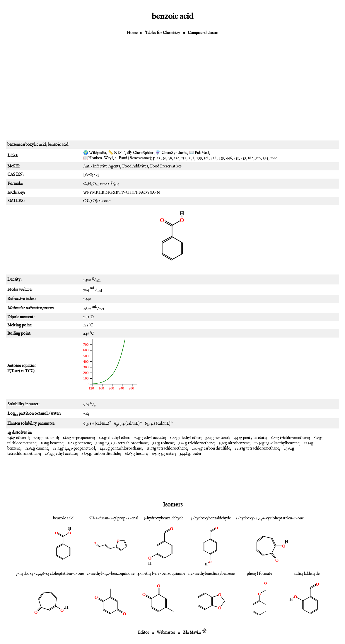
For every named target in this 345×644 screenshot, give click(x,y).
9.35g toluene (163, 443)
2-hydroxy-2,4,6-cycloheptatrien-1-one (270, 518)
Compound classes (203, 33)
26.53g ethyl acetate (61, 454)
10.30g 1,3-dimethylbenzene (277, 443)
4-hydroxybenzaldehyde (211, 518)
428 (214, 158)
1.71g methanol (46, 438)
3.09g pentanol (217, 438)
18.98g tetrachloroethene (167, 448)
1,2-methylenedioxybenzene (211, 574)
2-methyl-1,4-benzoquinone (111, 574)
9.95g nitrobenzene (234, 443)
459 (243, 158)
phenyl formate (259, 574)
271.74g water (163, 454)
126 (177, 158)
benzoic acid (63, 518)
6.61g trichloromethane (290, 438)
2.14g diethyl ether (114, 438)
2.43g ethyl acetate (150, 438)
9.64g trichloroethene (196, 443)
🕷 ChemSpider (140, 153)
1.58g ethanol (18, 438)
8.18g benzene (52, 443)
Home (132, 33)
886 (251, 158)
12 (159, 158)
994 (265, 158)
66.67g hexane (136, 454)
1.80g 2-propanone (78, 438)
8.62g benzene (79, 443)
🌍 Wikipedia (95, 153)
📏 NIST (116, 153)
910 (258, 158)
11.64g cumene (37, 448)
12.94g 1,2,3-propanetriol (74, 448)
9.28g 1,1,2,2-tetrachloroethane (122, 443)
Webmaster (166, 633)
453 (236, 158)
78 (170, 158)
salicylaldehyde (307, 574)
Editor (143, 633)
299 (199, 158)
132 (184, 158)
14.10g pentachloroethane (121, 448)
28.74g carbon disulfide (101, 454)
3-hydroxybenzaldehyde (163, 518)
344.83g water (191, 454)
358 (206, 158)
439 (221, 158)
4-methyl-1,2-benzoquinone (161, 574)
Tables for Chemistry (163, 33)
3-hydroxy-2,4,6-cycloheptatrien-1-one (50, 574)
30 (164, 158)
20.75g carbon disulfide (211, 448)
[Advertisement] (172, 91)
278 (191, 158)
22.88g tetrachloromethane (257, 448)
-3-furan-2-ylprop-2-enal (113, 518)
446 (229, 158)
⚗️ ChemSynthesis (171, 153)
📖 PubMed (199, 153)
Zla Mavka (192, 633)
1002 (274, 158)
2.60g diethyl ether (185, 438)
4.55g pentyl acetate (250, 438)
